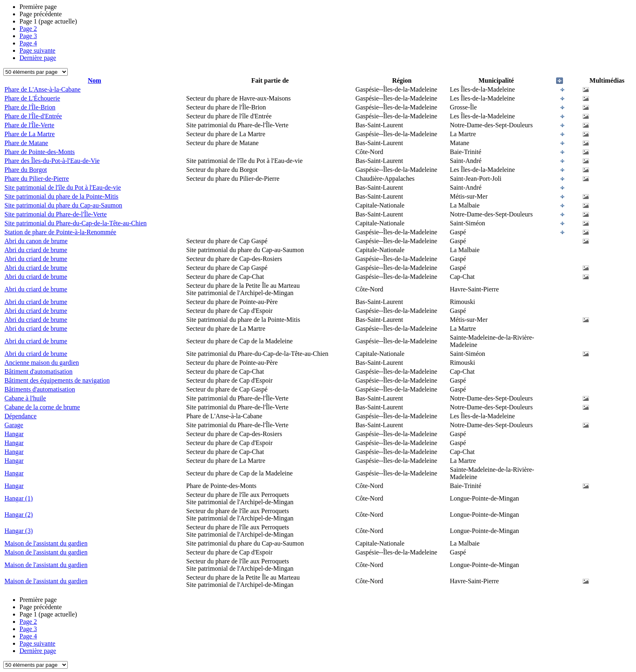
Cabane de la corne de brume (42, 407)
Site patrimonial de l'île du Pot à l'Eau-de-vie (63, 187)
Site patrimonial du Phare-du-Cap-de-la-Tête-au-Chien (76, 223)
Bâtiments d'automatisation (40, 389)
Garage (14, 425)
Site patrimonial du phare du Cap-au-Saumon (63, 205)
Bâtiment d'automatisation (39, 371)
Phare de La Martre (30, 134)
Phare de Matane (26, 143)
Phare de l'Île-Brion (30, 107)
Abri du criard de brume (36, 250)
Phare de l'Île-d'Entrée (33, 116)
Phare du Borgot (26, 170)
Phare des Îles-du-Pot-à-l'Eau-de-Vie (52, 161)
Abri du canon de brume (36, 241)
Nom (95, 80)
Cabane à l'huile (25, 398)
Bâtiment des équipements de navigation (57, 380)
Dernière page (38, 58)
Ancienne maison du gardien (42, 363)
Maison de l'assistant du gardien (46, 543)
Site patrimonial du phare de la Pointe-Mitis (61, 196)
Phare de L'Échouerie (32, 98)
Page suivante (37, 50)
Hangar (14, 434)
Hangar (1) (19, 498)
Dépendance (20, 416)
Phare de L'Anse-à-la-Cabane (43, 89)
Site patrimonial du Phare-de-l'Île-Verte (56, 214)
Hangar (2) (19, 515)
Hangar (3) (19, 531)
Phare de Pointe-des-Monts (40, 152)
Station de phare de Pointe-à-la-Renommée (60, 232)
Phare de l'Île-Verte (29, 125)
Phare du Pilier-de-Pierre (37, 179)
